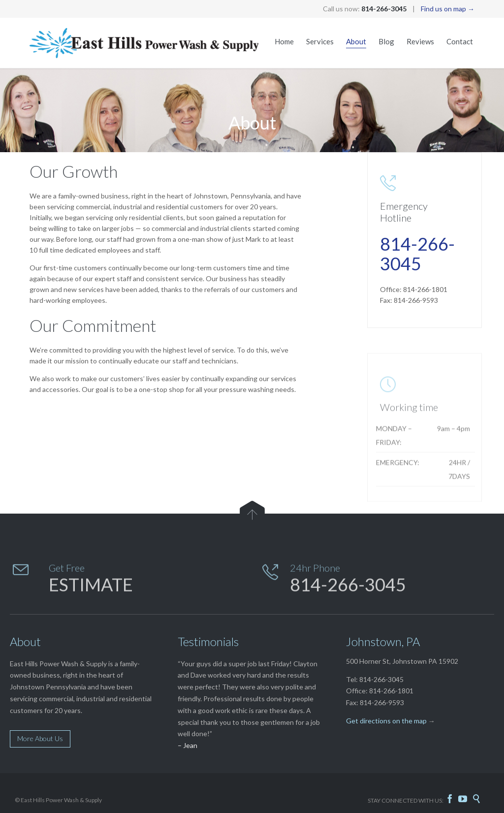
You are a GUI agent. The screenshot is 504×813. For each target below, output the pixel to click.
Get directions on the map (386, 721)
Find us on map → (448, 9)
